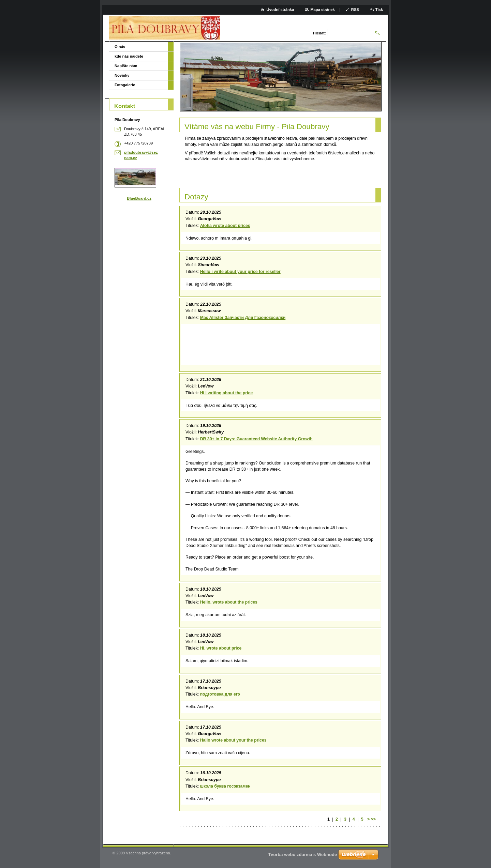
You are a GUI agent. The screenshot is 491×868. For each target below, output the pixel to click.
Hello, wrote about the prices (229, 602)
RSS (355, 10)
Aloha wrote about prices (225, 226)
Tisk (379, 10)
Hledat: (319, 33)
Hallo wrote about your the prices (233, 740)
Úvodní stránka (280, 10)
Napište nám (126, 66)
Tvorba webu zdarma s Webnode (302, 855)
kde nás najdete (129, 56)
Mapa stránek (323, 10)
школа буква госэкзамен (225, 786)
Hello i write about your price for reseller (240, 272)
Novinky (122, 75)
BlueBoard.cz (139, 198)
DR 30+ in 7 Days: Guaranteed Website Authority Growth (256, 439)
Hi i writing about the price (227, 393)
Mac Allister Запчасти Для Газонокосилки (243, 318)
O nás (120, 47)
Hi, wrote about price (221, 648)
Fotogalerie (125, 85)
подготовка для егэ (220, 694)
